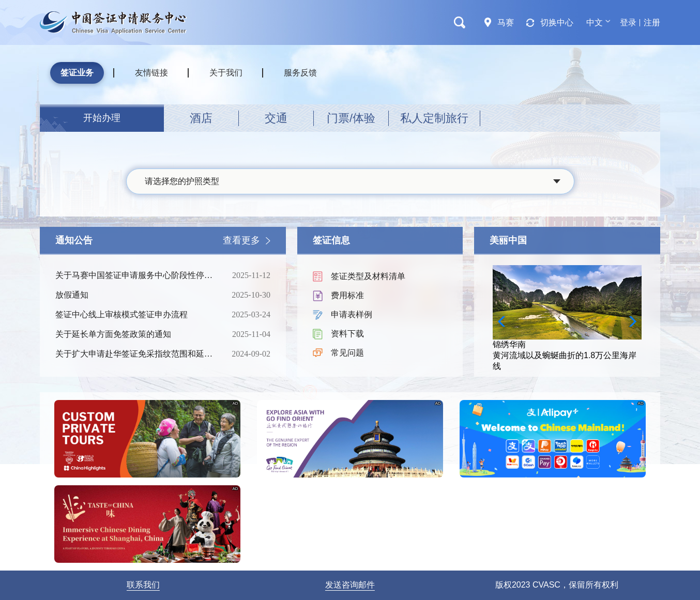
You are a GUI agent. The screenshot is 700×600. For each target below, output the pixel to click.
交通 (276, 118)
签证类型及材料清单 (368, 276)
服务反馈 (300, 73)
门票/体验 (351, 118)
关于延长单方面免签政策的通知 (135, 334)
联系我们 (143, 585)
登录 (628, 22)
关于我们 (226, 73)
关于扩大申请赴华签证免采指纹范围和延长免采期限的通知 (135, 354)
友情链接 (151, 73)
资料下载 (347, 334)
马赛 (506, 22)
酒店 (201, 118)
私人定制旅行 (434, 118)
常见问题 (347, 353)
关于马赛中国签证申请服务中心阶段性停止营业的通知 (135, 275)
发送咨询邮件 (350, 585)
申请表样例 (352, 314)
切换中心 (557, 22)
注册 (652, 22)
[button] (629, 321)
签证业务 (77, 73)
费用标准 (347, 295)
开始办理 (102, 118)
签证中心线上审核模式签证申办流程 (135, 315)
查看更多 (241, 240)
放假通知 (135, 295)
